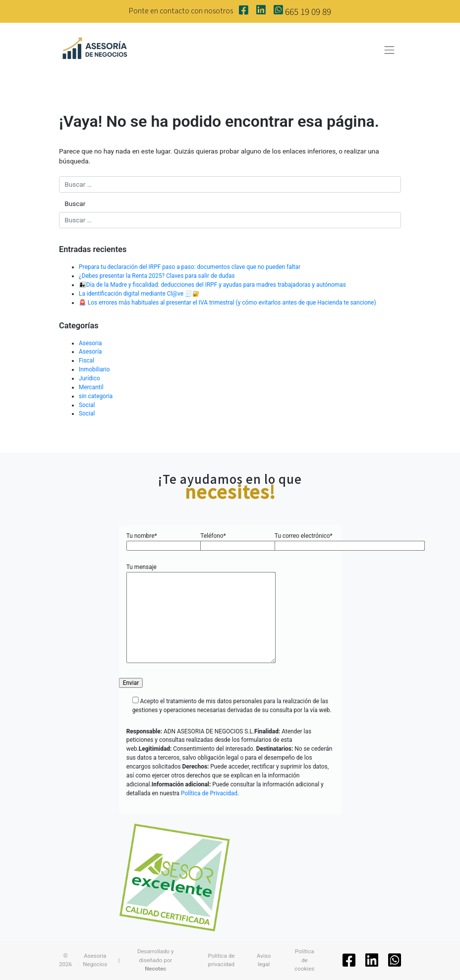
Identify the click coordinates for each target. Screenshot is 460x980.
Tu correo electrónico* (304, 541)
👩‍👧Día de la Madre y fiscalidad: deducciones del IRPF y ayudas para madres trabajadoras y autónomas (212, 285)
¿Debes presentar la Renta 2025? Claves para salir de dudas (157, 276)
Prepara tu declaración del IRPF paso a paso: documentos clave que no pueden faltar (190, 267)
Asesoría (90, 352)
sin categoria (96, 396)
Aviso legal (264, 960)
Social (87, 405)
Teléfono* (230, 541)
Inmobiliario (94, 369)
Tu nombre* (156, 541)
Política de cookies (304, 960)
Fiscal (86, 361)
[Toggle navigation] (390, 50)
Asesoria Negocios (95, 960)
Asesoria (90, 343)
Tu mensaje (201, 614)
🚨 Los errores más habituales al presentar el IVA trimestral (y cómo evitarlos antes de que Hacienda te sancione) (228, 303)
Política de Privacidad (209, 793)
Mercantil (91, 387)
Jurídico (89, 378)
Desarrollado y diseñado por (156, 960)
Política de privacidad (221, 960)
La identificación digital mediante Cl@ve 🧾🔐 (139, 294)
